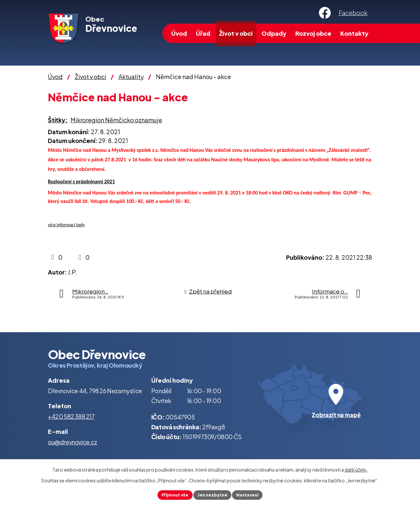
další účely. (356, 469)
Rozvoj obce (313, 33)
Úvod (179, 33)
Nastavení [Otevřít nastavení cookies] (251, 494)
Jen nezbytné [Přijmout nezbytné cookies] (213, 494)
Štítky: (58, 120)
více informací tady (66, 225)
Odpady (274, 33)
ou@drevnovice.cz (73, 442)
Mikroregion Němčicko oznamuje (116, 120)
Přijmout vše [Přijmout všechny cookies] (172, 494)
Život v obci (236, 33)
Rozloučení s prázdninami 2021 (81, 182)
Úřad (203, 33)
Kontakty (354, 33)
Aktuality (131, 77)
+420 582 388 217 (71, 416)
